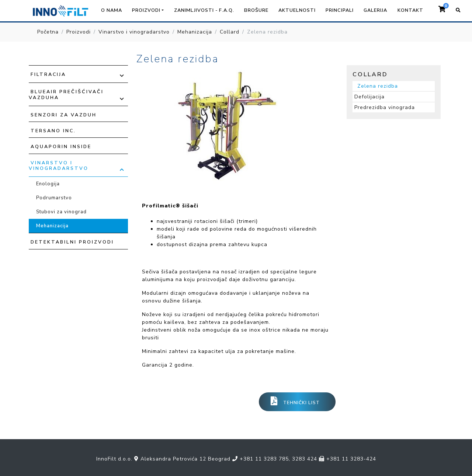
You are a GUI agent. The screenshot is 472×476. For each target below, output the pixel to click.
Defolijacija (369, 97)
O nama (112, 10)
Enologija (48, 184)
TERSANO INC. (53, 131)
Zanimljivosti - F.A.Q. (204, 10)
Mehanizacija (195, 32)
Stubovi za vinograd (61, 212)
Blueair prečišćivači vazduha (66, 94)
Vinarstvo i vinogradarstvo (134, 32)
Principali (340, 10)
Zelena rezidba (378, 86)
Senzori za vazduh (64, 115)
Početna (48, 32)
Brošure (256, 10)
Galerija (375, 10)
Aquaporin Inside (61, 146)
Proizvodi (79, 32)
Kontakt (410, 10)
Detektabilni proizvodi (72, 242)
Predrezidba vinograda (385, 107)
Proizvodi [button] (146, 10)
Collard (230, 32)
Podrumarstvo (54, 198)
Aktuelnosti (297, 10)
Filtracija (48, 74)
